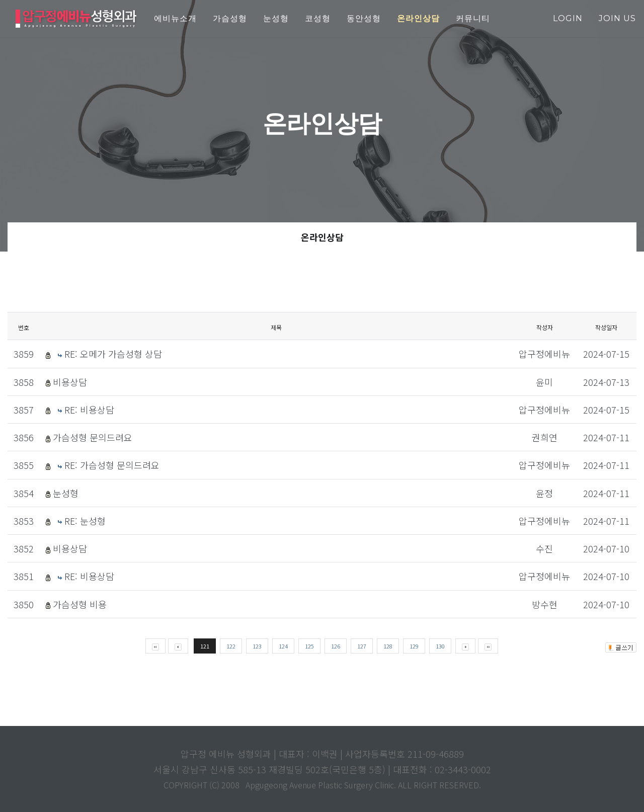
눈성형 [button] (276, 18)
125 (309, 646)
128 (388, 646)
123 (257, 646)
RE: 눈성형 (85, 521)
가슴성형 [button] (230, 18)
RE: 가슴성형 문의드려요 (112, 465)
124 (283, 646)
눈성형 (66, 493)
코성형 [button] (318, 18)
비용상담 (70, 382)
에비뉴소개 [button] (175, 18)
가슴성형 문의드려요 (93, 437)
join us (617, 18)
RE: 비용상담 (89, 410)
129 (414, 646)
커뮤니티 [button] (473, 18)
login (568, 18)
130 (440, 646)
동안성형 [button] (364, 18)
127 (362, 646)
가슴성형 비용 (80, 604)
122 (231, 646)
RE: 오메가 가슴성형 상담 (113, 354)
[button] (418, 19)
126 (336, 646)
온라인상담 (322, 237)
